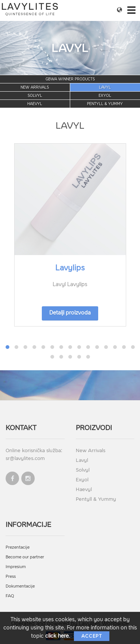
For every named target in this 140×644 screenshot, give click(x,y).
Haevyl (35, 104)
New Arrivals (35, 87)
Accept (92, 636)
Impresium (16, 567)
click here (57, 636)
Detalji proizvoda (70, 313)
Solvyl (35, 96)
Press (11, 576)
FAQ (10, 596)
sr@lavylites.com (25, 458)
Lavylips (70, 268)
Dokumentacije (20, 586)
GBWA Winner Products (70, 79)
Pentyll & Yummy (105, 104)
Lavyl (105, 87)
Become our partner (25, 557)
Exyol (105, 96)
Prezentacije (18, 547)
